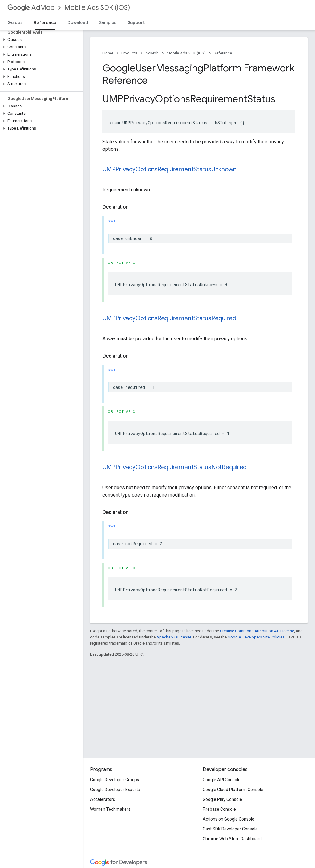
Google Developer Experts (115, 790)
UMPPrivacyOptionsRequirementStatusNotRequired (175, 467)
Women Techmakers (110, 809)
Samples (108, 22)
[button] (40, 40)
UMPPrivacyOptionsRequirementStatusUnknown (169, 169)
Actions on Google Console (229, 819)
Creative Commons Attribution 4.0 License (257, 631)
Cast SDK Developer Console (230, 829)
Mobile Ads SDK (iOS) (97, 8)
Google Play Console (222, 799)
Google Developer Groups (115, 780)
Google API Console (222, 780)
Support (136, 22)
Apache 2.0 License (174, 637)
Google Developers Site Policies (256, 637)
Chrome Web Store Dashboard (232, 839)
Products (129, 53)
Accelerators (103, 799)
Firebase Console (219, 809)
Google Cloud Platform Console (233, 790)
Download (78, 22)
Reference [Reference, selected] (45, 22)
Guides (15, 22)
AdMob (31, 8)
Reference (223, 53)
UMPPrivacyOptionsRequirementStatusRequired (169, 318)
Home (108, 53)
